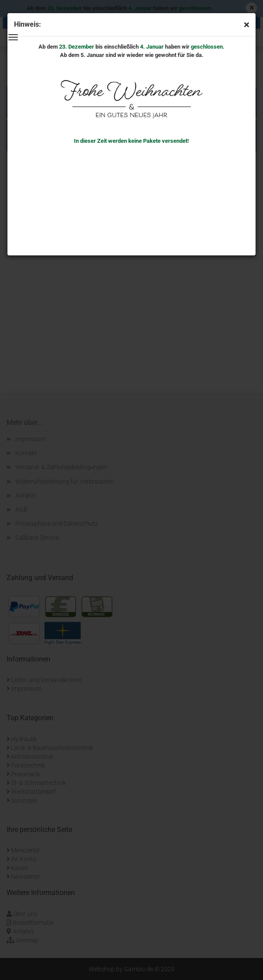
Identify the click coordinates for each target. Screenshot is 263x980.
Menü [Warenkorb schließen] (13, 37)
